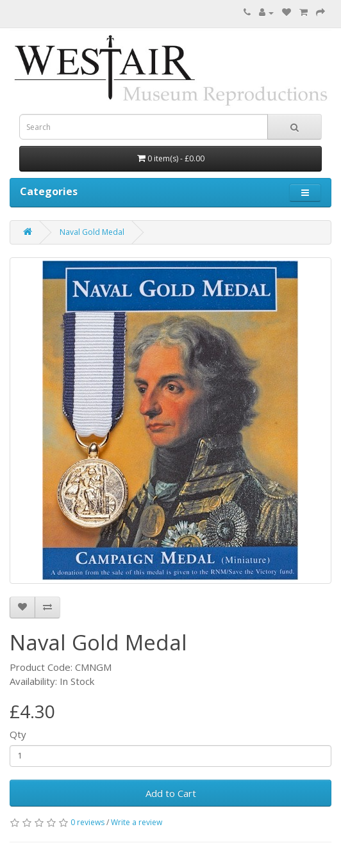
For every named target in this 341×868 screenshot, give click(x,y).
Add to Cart (171, 793)
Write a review (137, 822)
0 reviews (87, 822)
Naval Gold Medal (92, 232)
